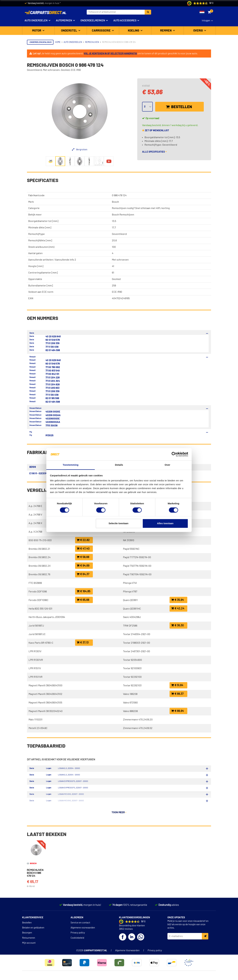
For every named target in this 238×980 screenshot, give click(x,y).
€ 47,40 (83, 549)
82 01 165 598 (52, 398)
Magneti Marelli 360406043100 (45, 685)
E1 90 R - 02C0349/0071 (42, 474)
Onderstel (69, 31)
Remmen (166, 31)
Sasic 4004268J (132, 617)
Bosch (115, 202)
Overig (198, 31)
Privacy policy (78, 934)
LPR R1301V (35, 651)
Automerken (64, 21)
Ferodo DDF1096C (39, 600)
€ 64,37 (83, 574)
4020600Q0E (53, 419)
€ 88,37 (177, 694)
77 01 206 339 (52, 343)
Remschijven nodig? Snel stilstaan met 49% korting (141, 208)
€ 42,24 (178, 608)
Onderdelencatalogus (40, 42)
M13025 (49, 436)
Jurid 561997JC (37, 634)
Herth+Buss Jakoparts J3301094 (47, 617)
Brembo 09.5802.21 (39, 549)
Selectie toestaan (119, 523)
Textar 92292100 (132, 677)
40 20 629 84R (53, 337)
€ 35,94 (177, 600)
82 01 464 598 (53, 350)
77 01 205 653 (52, 388)
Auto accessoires (125, 21)
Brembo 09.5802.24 (40, 557)
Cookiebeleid (77, 940)
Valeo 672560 (130, 703)
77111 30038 (52, 426)
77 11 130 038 (52, 347)
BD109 (33, 467)
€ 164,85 (83, 591)
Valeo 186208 (130, 694)
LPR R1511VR (36, 677)
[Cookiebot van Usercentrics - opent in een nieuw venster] (174, 454)
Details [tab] (119, 465)
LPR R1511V (35, 668)
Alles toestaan (165, 523)
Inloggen (206, 21)
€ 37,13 (83, 643)
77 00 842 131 (52, 374)
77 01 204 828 (53, 385)
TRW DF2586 (130, 626)
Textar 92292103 (132, 685)
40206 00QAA (53, 415)
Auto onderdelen (36, 21)
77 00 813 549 (53, 371)
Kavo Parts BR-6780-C (41, 643)
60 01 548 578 (53, 340)
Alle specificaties (154, 152)
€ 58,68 (83, 557)
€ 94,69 (83, 566)
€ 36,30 (177, 625)
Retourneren (29, 940)
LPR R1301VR (36, 660)
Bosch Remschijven (123, 215)
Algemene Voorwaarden (127, 952)
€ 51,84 (177, 685)
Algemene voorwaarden (83, 929)
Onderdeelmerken (93, 21)
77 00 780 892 (53, 367)
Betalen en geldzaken (33, 929)
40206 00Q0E (53, 412)
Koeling (134, 31)
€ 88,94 (177, 711)
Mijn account (29, 945)
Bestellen (179, 107)
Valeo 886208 (130, 711)
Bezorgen (27, 934)
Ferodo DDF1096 (38, 592)
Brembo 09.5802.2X (40, 566)
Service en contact (80, 924)
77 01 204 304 (53, 381)
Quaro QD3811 (130, 600)
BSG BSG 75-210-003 (40, 540)
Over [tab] (168, 465)
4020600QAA (53, 422)
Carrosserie (102, 31)
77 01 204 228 (53, 378)
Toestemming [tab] (71, 465)
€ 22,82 (83, 540)
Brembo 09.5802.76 (39, 574)
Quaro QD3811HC (132, 609)
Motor (37, 31)
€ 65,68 (83, 600)
